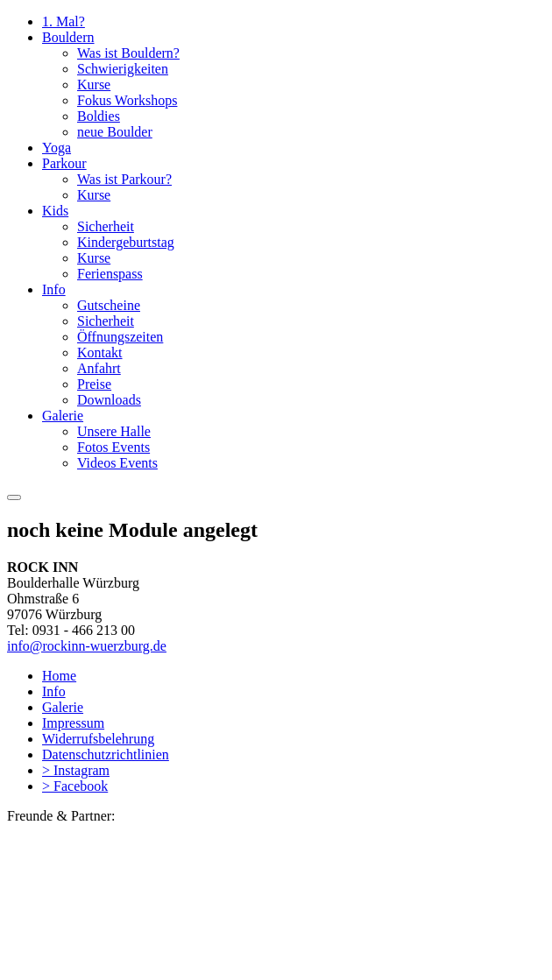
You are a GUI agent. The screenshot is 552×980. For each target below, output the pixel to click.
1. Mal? (64, 21)
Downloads (109, 400)
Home (59, 676)
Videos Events (117, 463)
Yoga (57, 148)
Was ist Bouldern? (128, 53)
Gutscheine (109, 305)
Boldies (99, 116)
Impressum (73, 723)
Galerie (63, 416)
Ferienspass (110, 274)
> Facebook (75, 786)
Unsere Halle (114, 431)
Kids (55, 211)
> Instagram (76, 770)
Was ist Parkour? (124, 179)
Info (54, 289)
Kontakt (100, 353)
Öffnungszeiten (120, 337)
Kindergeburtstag (126, 242)
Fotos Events (113, 447)
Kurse (94, 85)
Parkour (64, 163)
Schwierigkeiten (123, 69)
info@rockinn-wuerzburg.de (87, 646)
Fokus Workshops (127, 100)
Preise (94, 384)
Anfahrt (99, 368)
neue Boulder (115, 132)
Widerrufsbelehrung (98, 739)
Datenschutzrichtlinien (106, 754)
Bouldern (68, 37)
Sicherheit (106, 226)
